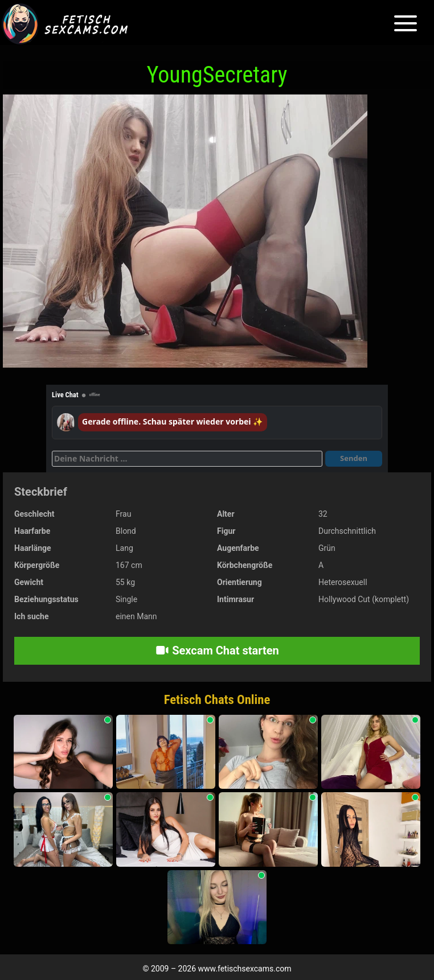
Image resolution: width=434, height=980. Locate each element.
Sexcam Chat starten (217, 650)
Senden (354, 458)
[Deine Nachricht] (187, 459)
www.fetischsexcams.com (245, 969)
